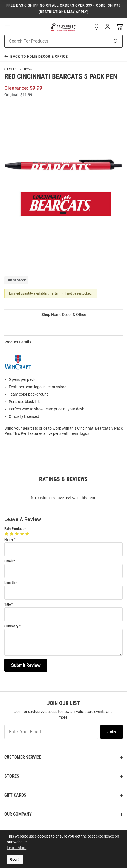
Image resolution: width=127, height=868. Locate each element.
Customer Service (23, 757)
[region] (63, 394)
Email (8, 561)
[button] (97, 27)
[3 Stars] (17, 534)
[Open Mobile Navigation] (7, 27)
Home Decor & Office (64, 315)
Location (11, 583)
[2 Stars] (12, 534)
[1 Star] (7, 534)
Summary (11, 626)
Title (8, 605)
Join (112, 732)
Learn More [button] (17, 848)
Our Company (18, 814)
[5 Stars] (28, 534)
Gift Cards (15, 795)
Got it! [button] (15, 859)
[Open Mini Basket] (119, 27)
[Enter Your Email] (51, 732)
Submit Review (26, 665)
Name (9, 540)
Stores (12, 776)
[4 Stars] (23, 534)
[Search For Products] (50, 41)
